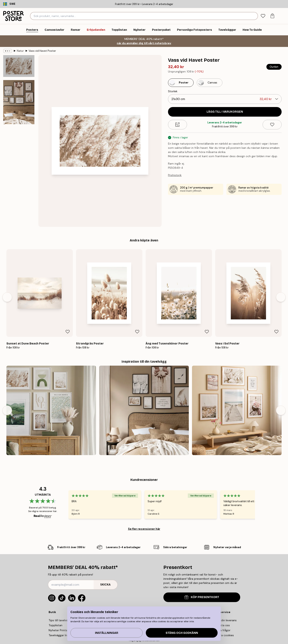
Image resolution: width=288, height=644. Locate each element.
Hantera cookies (223, 635)
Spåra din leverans (224, 620)
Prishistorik (175, 175)
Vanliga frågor (221, 630)
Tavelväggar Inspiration (64, 635)
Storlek (173, 91)
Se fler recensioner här (144, 529)
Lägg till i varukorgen (225, 112)
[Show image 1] (19, 66)
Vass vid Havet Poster (42, 51)
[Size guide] (177, 125)
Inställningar (107, 633)
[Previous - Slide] (7, 297)
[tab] (263, 16)
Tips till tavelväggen (61, 620)
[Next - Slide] (281, 297)
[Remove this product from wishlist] (272, 125)
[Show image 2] (19, 102)
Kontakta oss (221, 625)
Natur (20, 51)
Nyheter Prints (58, 630)
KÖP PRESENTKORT (202, 597)
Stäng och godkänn (182, 633)
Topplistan (55, 625)
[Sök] (254, 16)
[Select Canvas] (210, 83)
